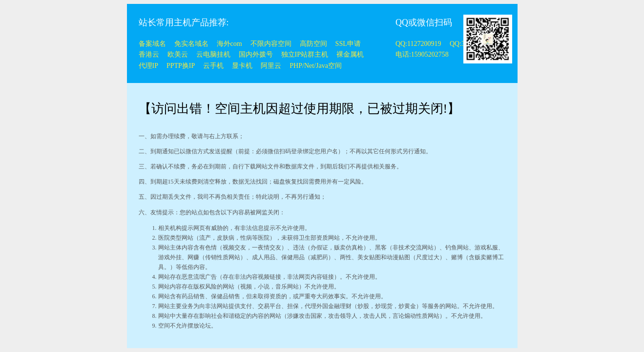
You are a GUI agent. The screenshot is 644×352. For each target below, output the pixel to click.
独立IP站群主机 (305, 54)
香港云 (149, 54)
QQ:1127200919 (419, 44)
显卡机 (242, 66)
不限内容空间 (271, 44)
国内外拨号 (256, 54)
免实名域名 (191, 44)
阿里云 (271, 66)
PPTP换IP (181, 66)
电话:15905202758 (422, 54)
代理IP (148, 66)
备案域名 (152, 44)
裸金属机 (350, 54)
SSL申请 (348, 44)
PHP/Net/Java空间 (316, 66)
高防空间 (313, 44)
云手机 (213, 66)
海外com (229, 44)
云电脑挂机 (213, 54)
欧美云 (178, 54)
